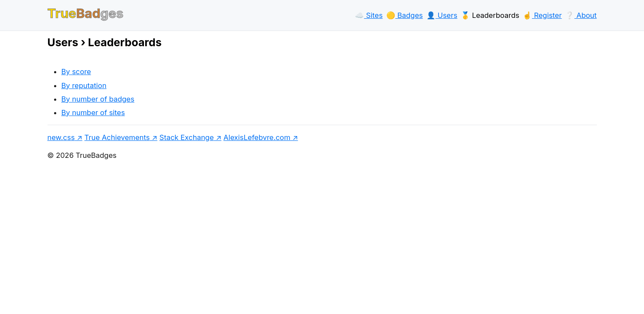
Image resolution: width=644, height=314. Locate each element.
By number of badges (98, 99)
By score (76, 72)
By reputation (84, 85)
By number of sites (93, 113)
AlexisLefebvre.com (257, 137)
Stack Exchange (187, 137)
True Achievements (117, 137)
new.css (61, 137)
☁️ (369, 15)
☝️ (542, 15)
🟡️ (405, 15)
